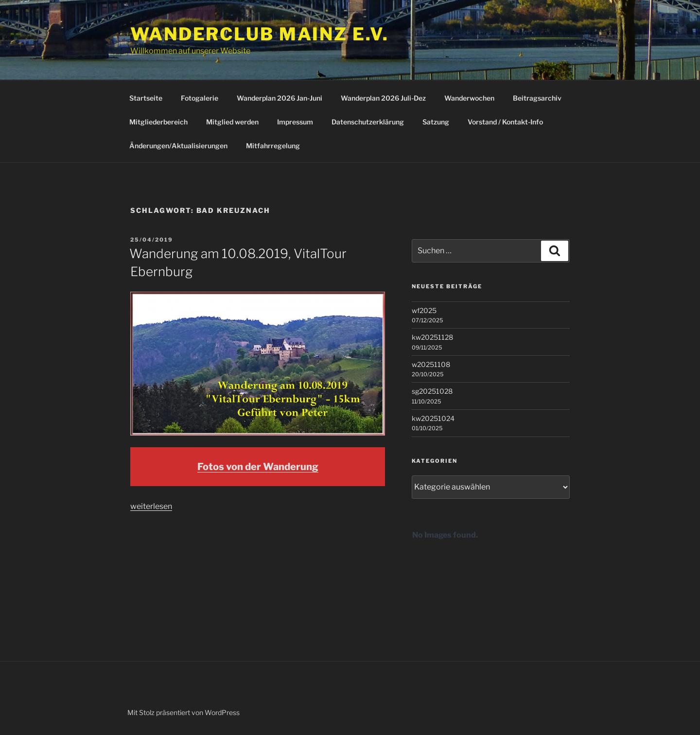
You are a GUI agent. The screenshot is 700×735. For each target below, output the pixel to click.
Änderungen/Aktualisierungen (178, 146)
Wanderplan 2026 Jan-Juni (280, 98)
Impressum (295, 122)
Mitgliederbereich (158, 122)
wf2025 (424, 310)
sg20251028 (432, 391)
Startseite (146, 98)
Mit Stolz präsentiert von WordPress (184, 712)
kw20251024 (433, 418)
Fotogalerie (200, 98)
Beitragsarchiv (537, 98)
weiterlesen (151, 506)
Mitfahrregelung (273, 146)
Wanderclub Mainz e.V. (259, 34)
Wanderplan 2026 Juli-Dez (383, 98)
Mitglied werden (232, 122)
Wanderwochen (469, 98)
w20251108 (431, 364)
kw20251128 (432, 337)
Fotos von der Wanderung (258, 467)
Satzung (436, 122)
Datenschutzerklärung (368, 122)
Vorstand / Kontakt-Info (505, 122)
